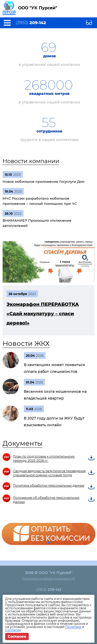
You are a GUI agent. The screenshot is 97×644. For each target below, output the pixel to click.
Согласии (13, 630)
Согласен (17, 636)
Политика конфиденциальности (48, 579)
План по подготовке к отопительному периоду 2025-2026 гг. (44, 458)
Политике (73, 627)
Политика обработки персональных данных (49, 485)
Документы (23, 443)
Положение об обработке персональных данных (46, 500)
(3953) (31, 23)
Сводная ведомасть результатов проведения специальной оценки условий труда (49, 473)
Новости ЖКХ (26, 344)
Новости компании (31, 161)
